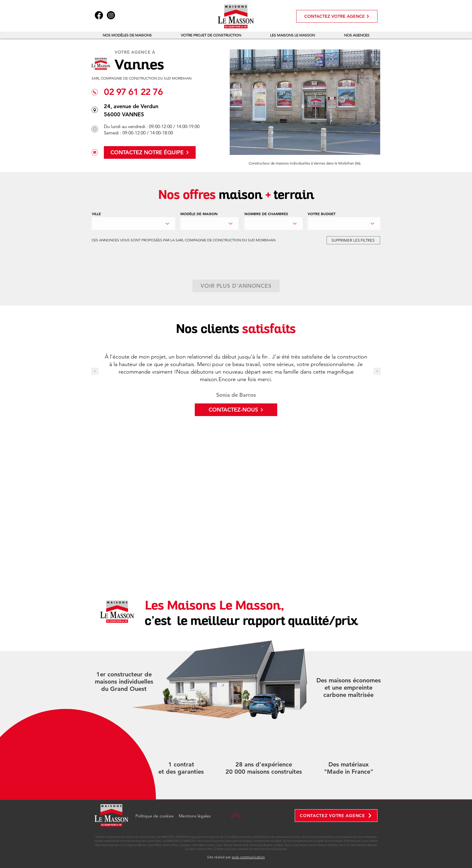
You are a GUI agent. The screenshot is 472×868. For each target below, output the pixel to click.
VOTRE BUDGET (322, 214)
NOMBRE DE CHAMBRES (266, 214)
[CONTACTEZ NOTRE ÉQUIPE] (150, 152)
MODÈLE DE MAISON (199, 214)
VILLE (96, 214)
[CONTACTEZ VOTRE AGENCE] (337, 16)
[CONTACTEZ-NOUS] (236, 410)
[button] (127, 35)
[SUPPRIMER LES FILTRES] (353, 240)
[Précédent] (192, 269)
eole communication (248, 857)
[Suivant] (279, 269)
